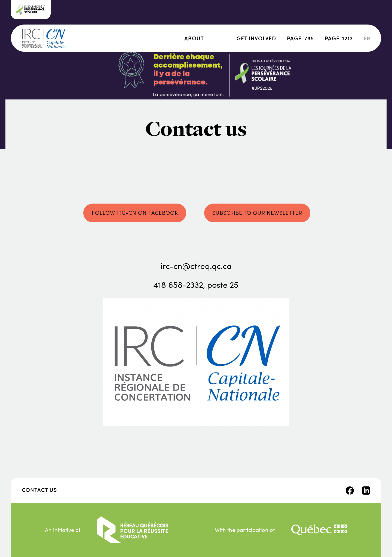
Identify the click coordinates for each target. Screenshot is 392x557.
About (194, 38)
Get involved (256, 38)
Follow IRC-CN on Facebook (135, 213)
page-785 (300, 38)
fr (367, 38)
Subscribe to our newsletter (257, 213)
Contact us (39, 490)
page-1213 (339, 38)
